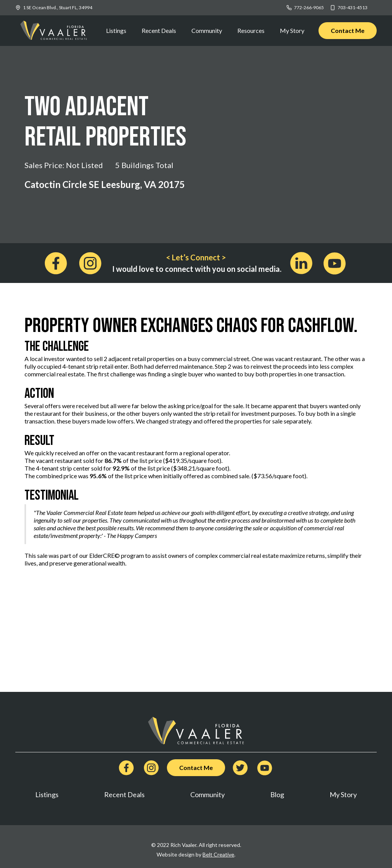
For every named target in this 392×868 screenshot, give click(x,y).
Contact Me (348, 30)
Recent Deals (159, 30)
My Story (292, 30)
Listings (116, 30)
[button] (251, 31)
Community (207, 30)
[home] (54, 31)
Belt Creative (218, 854)
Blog (277, 794)
